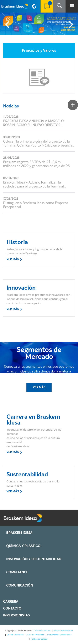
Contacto (12, 608)
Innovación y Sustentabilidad (34, 559)
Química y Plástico (23, 546)
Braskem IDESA (19, 533)
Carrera (11, 602)
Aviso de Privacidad (35, 635)
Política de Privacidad (63, 631)
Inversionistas (16, 615)
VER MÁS (14, 260)
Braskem (15, 6)
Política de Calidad (39, 639)
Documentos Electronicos (59, 635)
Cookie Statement (15, 635)
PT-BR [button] (35, 8)
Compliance (17, 572)
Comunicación (20, 585)
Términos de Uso (43, 631)
